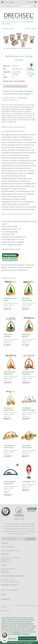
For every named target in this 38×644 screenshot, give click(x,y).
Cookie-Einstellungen (8, 635)
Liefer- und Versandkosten (9, 590)
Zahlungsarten (6, 599)
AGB (2, 619)
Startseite (4, 607)
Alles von (31, 74)
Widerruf (4, 623)
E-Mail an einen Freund (9, 100)
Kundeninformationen (8, 615)
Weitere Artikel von (16, 214)
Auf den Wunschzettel (8, 98)
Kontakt (4, 627)
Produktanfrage (22, 98)
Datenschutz (5, 631)
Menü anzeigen (9, 2)
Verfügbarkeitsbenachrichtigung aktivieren (15, 86)
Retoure (4, 595)
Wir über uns (5, 611)
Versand (29, 643)
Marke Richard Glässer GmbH (11, 22)
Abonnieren (31, 539)
